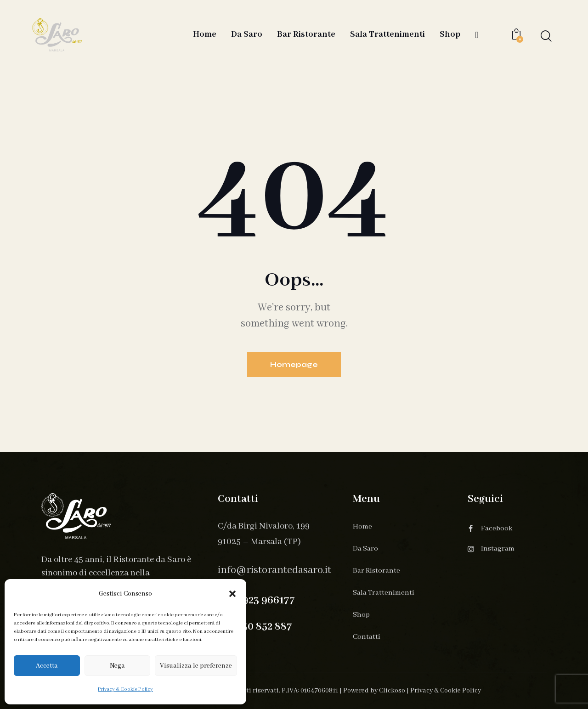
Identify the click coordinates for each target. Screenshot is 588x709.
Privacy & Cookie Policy (125, 689)
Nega (117, 666)
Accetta (47, 666)
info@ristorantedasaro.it (274, 570)
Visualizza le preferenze (196, 666)
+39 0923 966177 (256, 600)
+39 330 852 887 (255, 627)
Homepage (294, 364)
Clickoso (392, 691)
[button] (232, 594)
